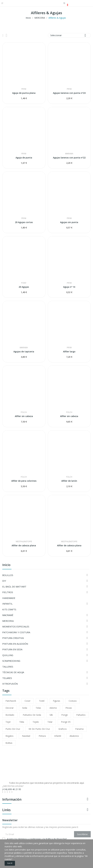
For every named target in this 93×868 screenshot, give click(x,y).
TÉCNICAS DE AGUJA (13, 672)
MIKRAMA (69, 154)
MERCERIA (8, 621)
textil (42, 701)
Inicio (6, 565)
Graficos (63, 729)
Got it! (10, 863)
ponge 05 (66, 722)
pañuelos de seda (32, 715)
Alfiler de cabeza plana (24, 545)
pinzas (69, 708)
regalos (9, 736)
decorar (10, 708)
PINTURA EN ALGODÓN (15, 644)
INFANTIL (7, 604)
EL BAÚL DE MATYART (14, 587)
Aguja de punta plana (24, 93)
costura (73, 701)
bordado (10, 715)
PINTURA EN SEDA (12, 649)
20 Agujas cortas (24, 222)
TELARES (7, 678)
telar (50, 722)
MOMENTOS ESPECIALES (16, 626)
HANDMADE (9, 598)
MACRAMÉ (8, 615)
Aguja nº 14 (69, 287)
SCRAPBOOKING (11, 661)
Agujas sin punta (69, 222)
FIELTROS (8, 592)
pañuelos (81, 715)
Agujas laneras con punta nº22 (69, 158)
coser (28, 701)
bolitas (9, 743)
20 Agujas (24, 287)
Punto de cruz (13, 729)
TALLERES (8, 667)
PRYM (24, 89)
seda (25, 708)
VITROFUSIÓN (10, 684)
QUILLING (8, 655)
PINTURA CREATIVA (13, 638)
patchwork (11, 701)
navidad (26, 736)
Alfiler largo (69, 352)
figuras (57, 701)
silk (51, 715)
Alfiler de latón (69, 481)
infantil (58, 736)
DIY (4, 581)
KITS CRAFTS (9, 609)
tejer (8, 722)
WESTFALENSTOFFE (24, 542)
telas (38, 708)
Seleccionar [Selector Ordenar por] (69, 35)
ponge (65, 715)
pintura (42, 736)
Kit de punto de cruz (39, 729)
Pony (24, 283)
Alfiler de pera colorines (24, 481)
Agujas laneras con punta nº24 (69, 93)
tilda (22, 722)
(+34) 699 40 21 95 (12, 789)
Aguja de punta (24, 158)
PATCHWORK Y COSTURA (16, 632)
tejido (36, 722)
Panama (79, 729)
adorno (53, 708)
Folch (24, 412)
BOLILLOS (8, 575)
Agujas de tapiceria (24, 352)
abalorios (74, 736)
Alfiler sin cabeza (24, 416)
